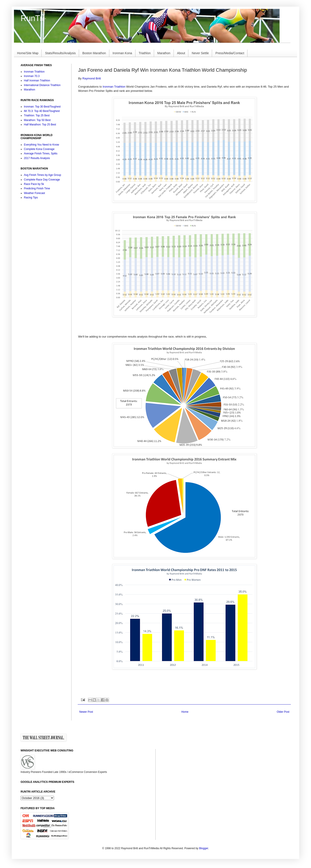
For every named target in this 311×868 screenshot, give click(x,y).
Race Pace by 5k (34, 184)
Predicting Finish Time (37, 188)
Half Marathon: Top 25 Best (40, 125)
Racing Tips (31, 198)
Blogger (204, 848)
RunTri (32, 18)
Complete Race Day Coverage (42, 180)
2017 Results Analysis (37, 158)
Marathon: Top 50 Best (37, 120)
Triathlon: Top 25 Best (37, 115)
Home (185, 712)
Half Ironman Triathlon (37, 81)
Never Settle (200, 53)
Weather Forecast (34, 193)
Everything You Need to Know (42, 145)
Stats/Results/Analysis (60, 53)
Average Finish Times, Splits (41, 154)
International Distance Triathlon (42, 85)
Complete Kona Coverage (39, 149)
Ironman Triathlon (114, 87)
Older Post (283, 712)
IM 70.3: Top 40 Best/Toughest (42, 111)
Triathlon (145, 53)
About (181, 53)
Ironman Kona (122, 53)
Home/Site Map (28, 53)
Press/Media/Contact (230, 53)
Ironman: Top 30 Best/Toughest (42, 107)
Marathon (164, 53)
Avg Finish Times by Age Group (42, 175)
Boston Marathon (94, 53)
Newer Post (86, 712)
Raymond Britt (92, 78)
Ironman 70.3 (32, 76)
